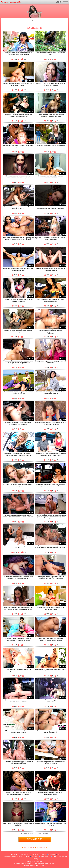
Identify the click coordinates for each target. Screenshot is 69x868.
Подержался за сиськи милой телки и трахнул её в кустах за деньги (18, 53)
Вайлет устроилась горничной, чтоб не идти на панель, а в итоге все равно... (51, 577)
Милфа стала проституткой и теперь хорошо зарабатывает (18, 732)
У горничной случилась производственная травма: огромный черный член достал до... (51, 517)
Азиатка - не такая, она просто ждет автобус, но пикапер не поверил (18, 793)
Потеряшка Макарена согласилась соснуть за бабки (18, 824)
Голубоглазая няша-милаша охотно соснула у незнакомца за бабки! (51, 423)
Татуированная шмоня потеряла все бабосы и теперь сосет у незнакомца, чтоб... (51, 547)
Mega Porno (32, 862)
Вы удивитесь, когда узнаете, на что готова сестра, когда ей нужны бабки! (51, 454)
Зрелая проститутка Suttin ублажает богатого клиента (51, 177)
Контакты (34, 857)
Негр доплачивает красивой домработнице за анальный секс (18, 269)
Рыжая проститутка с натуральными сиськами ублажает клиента (51, 115)
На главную (13, 854)
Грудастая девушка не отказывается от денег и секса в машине (18, 701)
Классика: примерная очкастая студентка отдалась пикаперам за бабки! (51, 485)
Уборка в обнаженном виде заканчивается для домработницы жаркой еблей (18, 362)
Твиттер (36, 859)
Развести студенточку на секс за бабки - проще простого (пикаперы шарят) (18, 454)
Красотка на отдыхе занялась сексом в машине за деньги (51, 300)
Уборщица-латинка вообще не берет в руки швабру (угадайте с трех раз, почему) (18, 238)
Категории (52, 854)
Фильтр (34, 21)
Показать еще (35, 839)
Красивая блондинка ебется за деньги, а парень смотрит (51, 146)
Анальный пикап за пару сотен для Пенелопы (51, 701)
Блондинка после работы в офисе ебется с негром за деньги (18, 208)
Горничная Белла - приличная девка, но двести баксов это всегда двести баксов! (18, 608)
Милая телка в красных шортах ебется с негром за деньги (51, 269)
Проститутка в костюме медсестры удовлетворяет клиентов (18, 670)
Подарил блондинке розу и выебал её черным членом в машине (18, 423)
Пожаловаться (63, 857)
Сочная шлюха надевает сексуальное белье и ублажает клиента (18, 84)
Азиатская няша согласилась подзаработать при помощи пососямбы (51, 208)
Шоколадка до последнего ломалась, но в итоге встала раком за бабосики (18, 577)
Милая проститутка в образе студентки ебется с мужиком (18, 331)
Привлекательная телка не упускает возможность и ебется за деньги (18, 177)
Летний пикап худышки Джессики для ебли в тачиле (51, 824)
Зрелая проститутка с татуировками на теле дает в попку (51, 608)
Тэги (59, 854)
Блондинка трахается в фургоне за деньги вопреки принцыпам (18, 762)
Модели (43, 854)
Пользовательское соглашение (13, 857)
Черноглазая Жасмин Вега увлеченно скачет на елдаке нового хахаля (51, 639)
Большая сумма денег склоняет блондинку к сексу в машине (18, 146)
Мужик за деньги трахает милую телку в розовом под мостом (51, 84)
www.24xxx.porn (29, 848)
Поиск (54, 857)
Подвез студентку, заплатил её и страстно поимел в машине (18, 300)
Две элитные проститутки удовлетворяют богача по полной (51, 762)
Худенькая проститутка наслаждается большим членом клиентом (18, 115)
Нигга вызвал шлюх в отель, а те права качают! (18, 547)
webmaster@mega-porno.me (47, 863)
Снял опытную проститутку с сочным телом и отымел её (51, 732)
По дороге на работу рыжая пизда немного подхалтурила (18, 485)
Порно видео (24, 854)
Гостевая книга (45, 857)
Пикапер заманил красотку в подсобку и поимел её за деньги (51, 393)
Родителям (34, 854)
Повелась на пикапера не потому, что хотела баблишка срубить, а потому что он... (18, 516)
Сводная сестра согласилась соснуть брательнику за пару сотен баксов (18, 639)
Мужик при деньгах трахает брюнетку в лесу (51, 53)
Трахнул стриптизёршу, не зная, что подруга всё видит (51, 793)
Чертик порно (41, 848)
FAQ (27, 857)
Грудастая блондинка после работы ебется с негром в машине (51, 238)
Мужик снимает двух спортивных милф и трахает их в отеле (18, 393)
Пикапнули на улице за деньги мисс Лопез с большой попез (51, 670)
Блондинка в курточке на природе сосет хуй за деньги (51, 362)
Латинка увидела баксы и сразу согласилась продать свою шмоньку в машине (51, 332)
